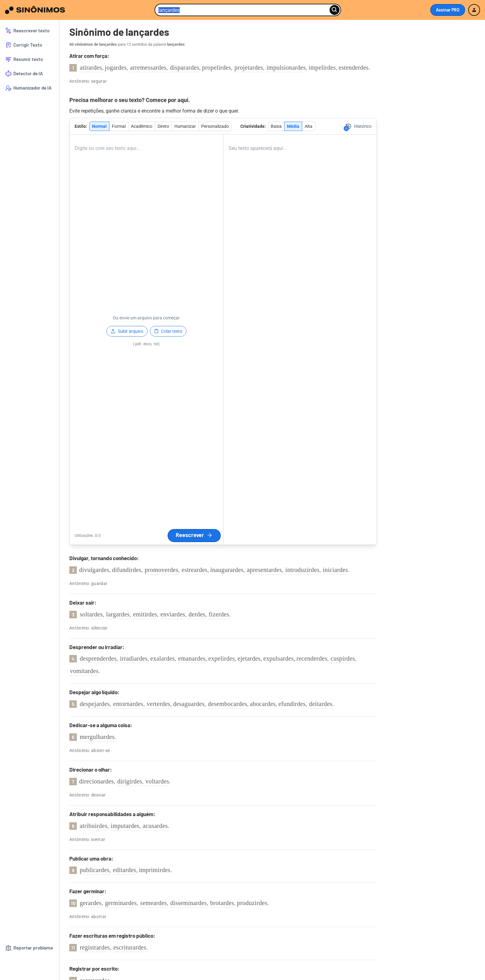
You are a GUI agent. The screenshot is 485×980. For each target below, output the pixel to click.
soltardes (91, 614)
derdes (197, 614)
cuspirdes (343, 658)
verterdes (159, 704)
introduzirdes (302, 570)
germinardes (121, 903)
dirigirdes (130, 781)
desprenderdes (98, 658)
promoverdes (162, 570)
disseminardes (189, 903)
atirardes (91, 67)
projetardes (249, 67)
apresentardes (264, 570)
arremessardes (148, 67)
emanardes (192, 658)
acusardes (155, 826)
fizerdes (219, 614)
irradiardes (134, 658)
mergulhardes (97, 737)
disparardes (184, 67)
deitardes (321, 704)
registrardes (95, 947)
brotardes (222, 903)
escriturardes (130, 947)
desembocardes (228, 704)
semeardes (154, 903)
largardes (118, 614)
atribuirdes (94, 826)
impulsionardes (286, 67)
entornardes (128, 704)
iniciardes (335, 570)
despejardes (95, 704)
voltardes (157, 781)
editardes (125, 870)
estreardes (194, 570)
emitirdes (145, 614)
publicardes (95, 870)
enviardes (173, 614)
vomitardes (84, 671)
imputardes (125, 826)
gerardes (91, 903)
